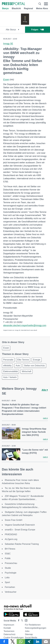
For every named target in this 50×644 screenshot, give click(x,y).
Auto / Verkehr (10, 377)
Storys (5, 8)
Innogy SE (8, 44)
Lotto (7, 578)
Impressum (9, 625)
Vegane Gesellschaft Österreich (20, 525)
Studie (8, 568)
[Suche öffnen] (40, 4)
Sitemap (29, 634)
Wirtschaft (26, 371)
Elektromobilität (10, 371)
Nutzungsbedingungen (36, 628)
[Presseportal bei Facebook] (18, 621)
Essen (6, 80)
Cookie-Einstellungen (14, 638)
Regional (29, 8)
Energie (37, 360)
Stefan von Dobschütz (34, 366)
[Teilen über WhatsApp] (21, 641)
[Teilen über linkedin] (38, 641)
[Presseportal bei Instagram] (25, 620)
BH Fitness (10, 549)
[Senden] (46, 641)
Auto (18, 366)
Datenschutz (10, 634)
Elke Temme (23, 360)
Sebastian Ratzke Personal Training (22, 544)
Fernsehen (10, 587)
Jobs (27, 631)
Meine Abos (42, 8)
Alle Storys (12, 30)
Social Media (31, 638)
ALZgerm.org (11, 539)
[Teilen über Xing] (29, 641)
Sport (7, 582)
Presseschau (11, 563)
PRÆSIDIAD (11, 534)
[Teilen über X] (13, 641)
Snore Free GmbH (14, 520)
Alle (45, 390)
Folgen (38, 30)
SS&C (8, 554)
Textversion (9, 631)
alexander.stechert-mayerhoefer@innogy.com (25, 325)
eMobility (7, 366)
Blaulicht (16, 8)
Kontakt (7, 628)
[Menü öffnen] (46, 4)
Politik (8, 558)
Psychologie (11, 573)
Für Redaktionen (33, 625)
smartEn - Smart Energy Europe (20, 530)
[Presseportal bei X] (21, 621)
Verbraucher (11, 592)
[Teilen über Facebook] (4, 641)
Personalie (8, 360)
